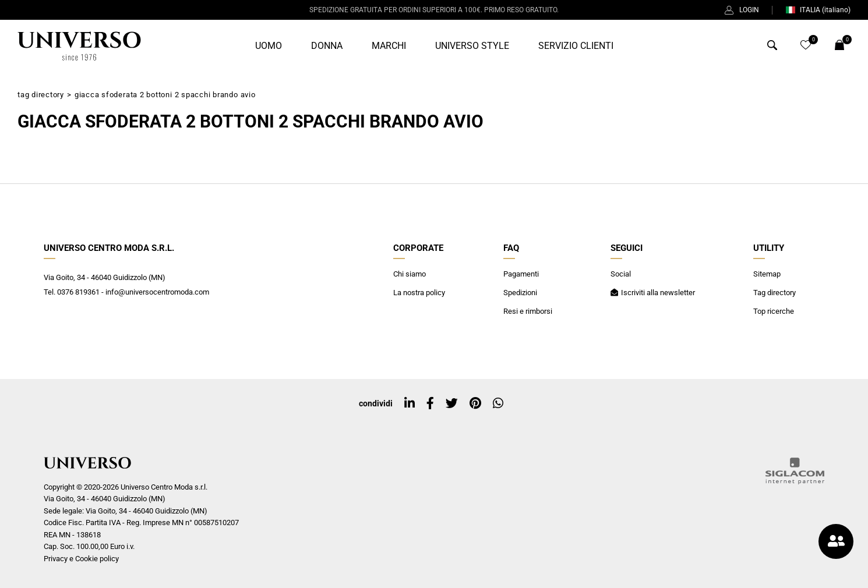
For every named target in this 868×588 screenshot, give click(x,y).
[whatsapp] (498, 403)
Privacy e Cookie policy (81, 559)
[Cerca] (772, 47)
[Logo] (79, 46)
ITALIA (818, 10)
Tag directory (41, 95)
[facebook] (430, 403)
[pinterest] (475, 403)
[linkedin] (410, 403)
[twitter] (452, 403)
